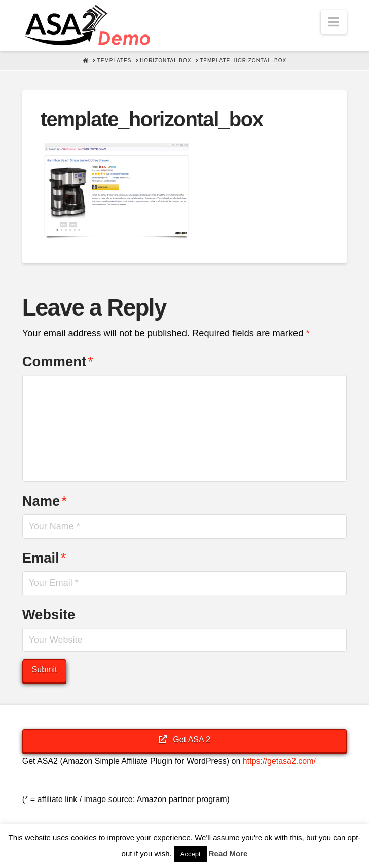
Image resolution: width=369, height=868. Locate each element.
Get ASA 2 (184, 739)
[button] (334, 22)
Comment (58, 361)
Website (49, 615)
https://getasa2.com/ (279, 761)
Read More (228, 854)
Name (45, 501)
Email (44, 558)
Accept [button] (191, 854)
